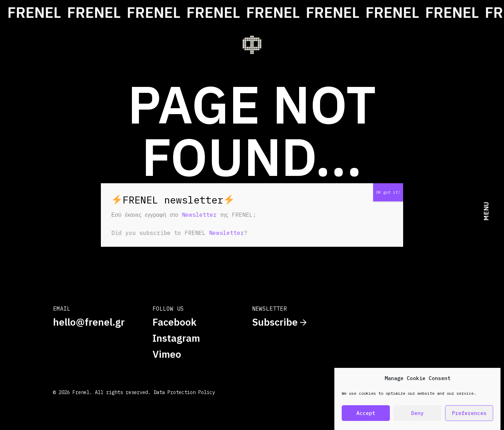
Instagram (176, 338)
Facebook (175, 322)
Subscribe (279, 322)
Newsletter (199, 215)
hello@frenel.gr (89, 322)
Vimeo (167, 354)
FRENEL (54, 12)
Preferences (469, 413)
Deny (417, 413)
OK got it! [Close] (388, 192)
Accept (366, 413)
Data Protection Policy (184, 392)
